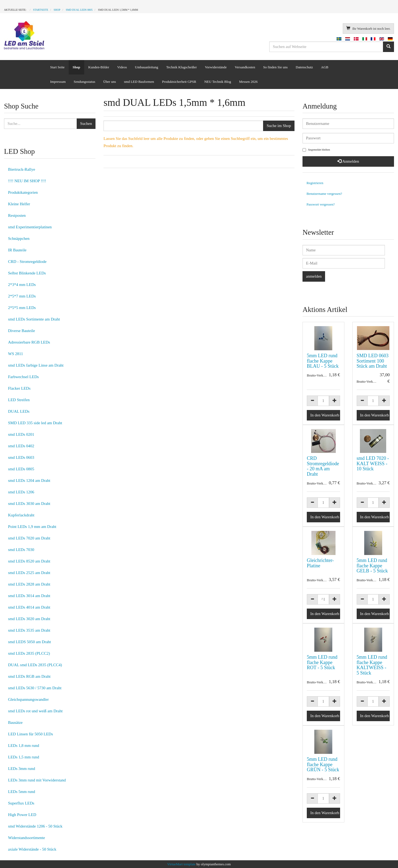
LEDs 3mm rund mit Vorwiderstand (37, 780)
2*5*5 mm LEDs (22, 308)
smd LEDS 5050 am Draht (30, 642)
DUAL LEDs (19, 411)
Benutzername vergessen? (324, 194)
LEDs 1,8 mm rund (24, 746)
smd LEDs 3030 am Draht (29, 504)
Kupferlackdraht (21, 515)
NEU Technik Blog (218, 82)
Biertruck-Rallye (22, 169)
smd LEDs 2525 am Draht (29, 573)
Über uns (110, 82)
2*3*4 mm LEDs (22, 285)
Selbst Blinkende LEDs (27, 273)
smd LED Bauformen (139, 82)
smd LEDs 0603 (21, 457)
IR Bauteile (17, 250)
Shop (76, 67)
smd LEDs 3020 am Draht (29, 619)
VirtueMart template (182, 864)
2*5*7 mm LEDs (22, 296)
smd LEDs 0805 (21, 469)
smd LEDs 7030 (21, 550)
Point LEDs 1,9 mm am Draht (32, 527)
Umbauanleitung (147, 67)
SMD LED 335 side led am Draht (35, 423)
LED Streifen (19, 400)
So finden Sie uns (275, 67)
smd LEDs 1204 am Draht (29, 480)
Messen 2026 (248, 82)
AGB (325, 67)
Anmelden (348, 161)
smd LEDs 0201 (21, 434)
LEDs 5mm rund (22, 792)
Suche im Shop (279, 126)
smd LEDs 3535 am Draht (29, 630)
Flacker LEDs (19, 388)
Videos (122, 67)
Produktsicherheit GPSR (179, 82)
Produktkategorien (23, 192)
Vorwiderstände (216, 67)
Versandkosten (245, 67)
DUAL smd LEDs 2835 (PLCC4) (35, 665)
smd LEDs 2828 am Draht (29, 584)
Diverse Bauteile (21, 331)
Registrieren (315, 183)
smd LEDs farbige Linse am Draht (36, 365)
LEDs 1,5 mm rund (24, 757)
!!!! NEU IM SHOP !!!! (27, 181)
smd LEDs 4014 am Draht (29, 607)
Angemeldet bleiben (316, 150)
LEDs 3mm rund (22, 769)
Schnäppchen (19, 239)
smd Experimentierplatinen (30, 227)
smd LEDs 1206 (21, 492)
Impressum (58, 82)
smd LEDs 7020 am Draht (29, 538)
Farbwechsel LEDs (23, 377)
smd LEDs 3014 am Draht (29, 596)
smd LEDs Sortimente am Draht (34, 319)
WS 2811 (16, 354)
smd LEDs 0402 (21, 446)
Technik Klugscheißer (182, 67)
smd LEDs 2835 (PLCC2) (29, 653)
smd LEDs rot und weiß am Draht (35, 711)
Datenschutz (304, 67)
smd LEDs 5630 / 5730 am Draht (35, 688)
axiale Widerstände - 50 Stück (32, 849)
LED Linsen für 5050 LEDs (30, 734)
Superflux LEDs (21, 803)
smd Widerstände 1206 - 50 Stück (35, 826)
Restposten (17, 215)
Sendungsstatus (84, 82)
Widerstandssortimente (27, 838)
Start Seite (57, 67)
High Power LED (22, 815)
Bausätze (15, 722)
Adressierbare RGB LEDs (29, 342)
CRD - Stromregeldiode (27, 262)
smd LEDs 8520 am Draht (29, 561)
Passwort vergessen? (321, 204)
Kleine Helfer (19, 204)
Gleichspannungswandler (28, 699)
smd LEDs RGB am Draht (29, 676)
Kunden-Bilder (99, 67)
